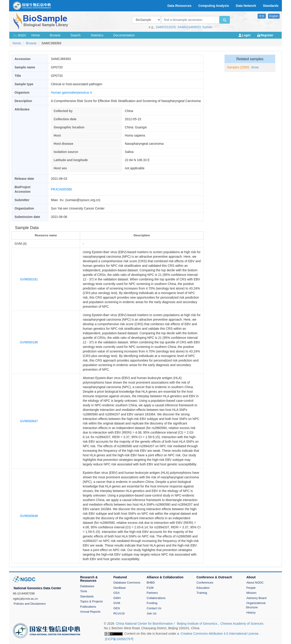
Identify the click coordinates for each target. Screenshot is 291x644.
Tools (84, 591)
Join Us (152, 613)
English (274, 16)
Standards (87, 596)
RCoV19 (119, 613)
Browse (55, 35)
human (207, 27)
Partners (152, 593)
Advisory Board (256, 598)
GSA (117, 593)
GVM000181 (29, 279)
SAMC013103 (166, 27)
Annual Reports (90, 612)
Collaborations (156, 598)
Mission (251, 593)
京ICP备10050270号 (119, 639)
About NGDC (255, 583)
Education (203, 588)
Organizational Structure (256, 605)
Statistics (97, 35)
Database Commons (127, 583)
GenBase (120, 588)
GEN (117, 608)
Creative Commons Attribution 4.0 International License (219, 634)
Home (36, 35)
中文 (262, 16)
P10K (150, 588)
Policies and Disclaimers (30, 604)
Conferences (205, 583)
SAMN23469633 (189, 27)
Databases (87, 586)
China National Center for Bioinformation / (146, 624)
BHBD (151, 583)
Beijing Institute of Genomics (197, 624)
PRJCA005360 (61, 189)
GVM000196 (29, 342)
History (251, 613)
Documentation (124, 35)
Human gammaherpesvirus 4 (71, 92)
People (251, 588)
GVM (117, 603)
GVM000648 (29, 516)
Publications (88, 607)
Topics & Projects (92, 601)
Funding (152, 603)
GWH (117, 598)
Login (246, 35)
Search (75, 35)
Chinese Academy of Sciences (242, 624)
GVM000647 (29, 421)
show (255, 67)
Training (202, 593)
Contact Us (154, 608)
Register (267, 35)
